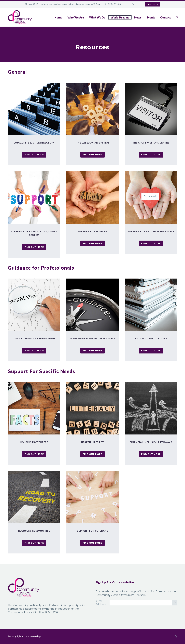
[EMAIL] (143, 603)
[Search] (177, 17)
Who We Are (76, 17)
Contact (166, 17)
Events (151, 17)
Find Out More (34, 155)
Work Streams (120, 17)
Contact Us (152, 4)
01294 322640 (115, 4)
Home (58, 17)
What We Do (97, 17)
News (138, 17)
